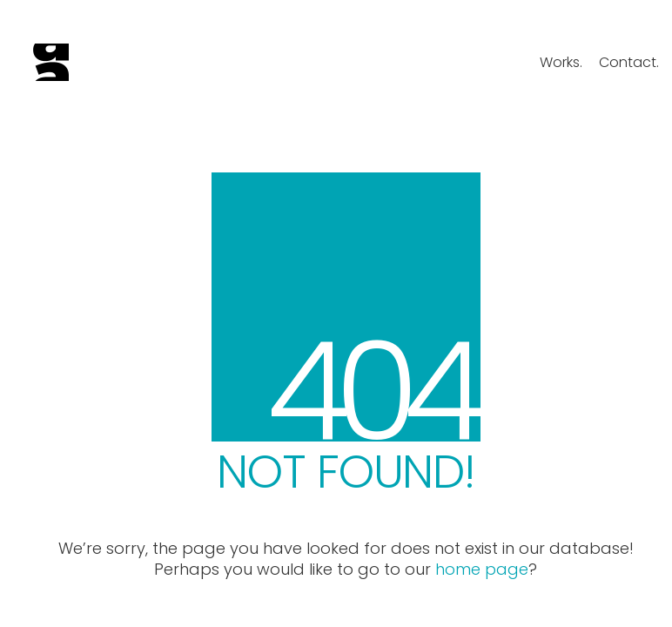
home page (482, 570)
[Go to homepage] (51, 62)
